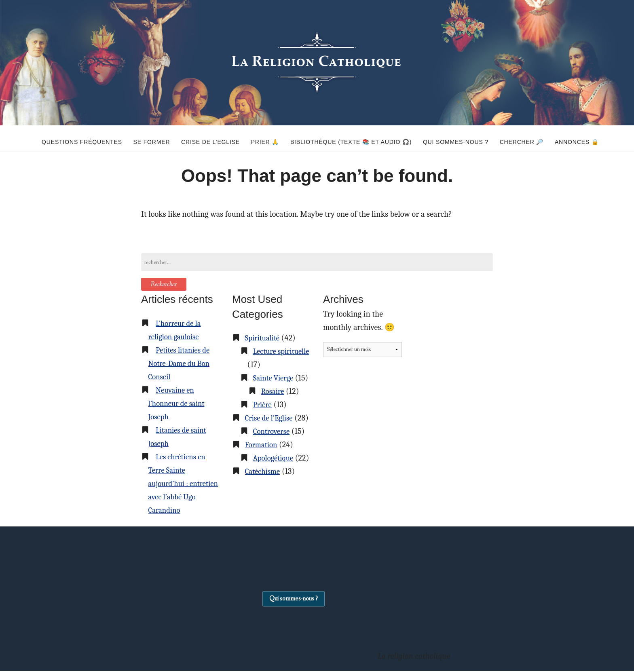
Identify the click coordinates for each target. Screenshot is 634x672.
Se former (133, 138)
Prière (263, 418)
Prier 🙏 (259, 138)
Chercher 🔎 (534, 138)
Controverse (273, 458)
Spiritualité (264, 338)
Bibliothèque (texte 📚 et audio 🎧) (351, 138)
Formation (263, 471)
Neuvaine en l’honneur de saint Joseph (179, 403)
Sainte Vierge (275, 378)
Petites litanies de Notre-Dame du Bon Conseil (182, 363)
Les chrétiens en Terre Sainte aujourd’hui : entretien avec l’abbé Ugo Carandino (183, 483)
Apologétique (275, 485)
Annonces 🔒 (596, 138)
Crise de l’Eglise (198, 138)
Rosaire (274, 405)
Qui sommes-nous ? (462, 138)
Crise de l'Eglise (271, 431)
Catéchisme (264, 511)
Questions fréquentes (56, 138)
